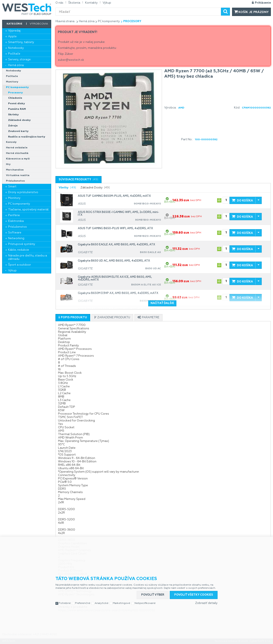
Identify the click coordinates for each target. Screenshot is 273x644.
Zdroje (13, 126)
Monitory (12, 82)
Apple (12, 37)
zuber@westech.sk (71, 60)
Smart (12, 187)
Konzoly (11, 142)
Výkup (12, 271)
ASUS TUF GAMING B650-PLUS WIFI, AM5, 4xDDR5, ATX (115, 228)
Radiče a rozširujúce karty (27, 137)
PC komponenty (17, 87)
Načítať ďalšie (162, 303)
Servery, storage (19, 60)
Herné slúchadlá (17, 153)
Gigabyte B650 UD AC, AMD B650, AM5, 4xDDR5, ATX (114, 261)
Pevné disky (16, 104)
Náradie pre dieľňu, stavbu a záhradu (28, 257)
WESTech (27, 9)
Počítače (14, 54)
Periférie (14, 215)
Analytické (102, 603)
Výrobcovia (39, 24)
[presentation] (78, 180)
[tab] (78, 180)
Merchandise (15, 170)
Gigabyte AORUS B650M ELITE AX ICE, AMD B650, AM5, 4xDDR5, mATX (115, 278)
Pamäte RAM (17, 109)
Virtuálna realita (18, 175)
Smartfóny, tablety (21, 42)
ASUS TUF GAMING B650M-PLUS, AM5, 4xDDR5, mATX (114, 196)
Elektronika (16, 221)
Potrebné (65, 603)
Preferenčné (83, 603)
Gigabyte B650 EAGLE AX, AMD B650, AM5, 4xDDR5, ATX (116, 245)
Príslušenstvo (15, 181)
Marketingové (121, 603)
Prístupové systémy (22, 244)
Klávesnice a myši (18, 159)
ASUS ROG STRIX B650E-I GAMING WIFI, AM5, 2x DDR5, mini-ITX (118, 214)
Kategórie (15, 24)
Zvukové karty (18, 131)
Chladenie (15, 98)
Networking (16, 238)
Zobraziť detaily (206, 603)
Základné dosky (19, 120)
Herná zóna (16, 65)
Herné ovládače (17, 148)
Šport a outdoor (20, 265)
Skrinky (13, 115)
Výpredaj (14, 31)
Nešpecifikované (145, 603)
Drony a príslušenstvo (23, 192)
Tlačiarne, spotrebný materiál (28, 210)
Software (15, 233)
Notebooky (16, 48)
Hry (8, 164)
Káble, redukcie (19, 250)
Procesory (15, 93)
